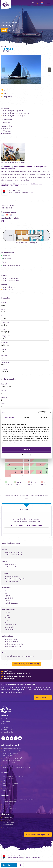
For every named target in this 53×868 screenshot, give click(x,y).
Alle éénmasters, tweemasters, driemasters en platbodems (19, 799)
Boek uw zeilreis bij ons (38, 834)
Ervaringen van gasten (9, 827)
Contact (22, 858)
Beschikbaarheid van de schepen (12, 802)
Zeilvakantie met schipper (10, 756)
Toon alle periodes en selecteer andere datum (27, 526)
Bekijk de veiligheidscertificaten (26, 664)
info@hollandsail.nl (8, 732)
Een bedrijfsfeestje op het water (11, 760)
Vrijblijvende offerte (8, 818)
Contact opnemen (7, 820)
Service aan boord (8, 804)
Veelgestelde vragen (8, 822)
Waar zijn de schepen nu (9, 809)
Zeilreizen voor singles (9, 786)
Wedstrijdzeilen (7, 788)
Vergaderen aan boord (9, 763)
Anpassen (27, 455)
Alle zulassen (26, 449)
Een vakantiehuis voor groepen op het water (15, 758)
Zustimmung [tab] (9, 417)
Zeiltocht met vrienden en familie (12, 751)
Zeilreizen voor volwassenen (10, 783)
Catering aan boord (8, 806)
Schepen (8, 23)
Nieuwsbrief (43, 697)
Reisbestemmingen (8, 825)
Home (3, 23)
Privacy (28, 858)
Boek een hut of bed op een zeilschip (13, 776)
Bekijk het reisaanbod (9, 779)
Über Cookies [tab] (44, 417)
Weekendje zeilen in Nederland (11, 753)
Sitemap (16, 858)
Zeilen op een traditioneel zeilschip (12, 749)
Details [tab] (27, 417)
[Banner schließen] (50, 412)
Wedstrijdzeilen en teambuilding (11, 765)
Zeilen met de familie (8, 781)
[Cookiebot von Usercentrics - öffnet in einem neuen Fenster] (38, 412)
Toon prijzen (9, 865)
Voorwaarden (36, 858)
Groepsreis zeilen (7, 790)
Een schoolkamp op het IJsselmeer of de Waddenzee (17, 767)
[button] (49, 70)
